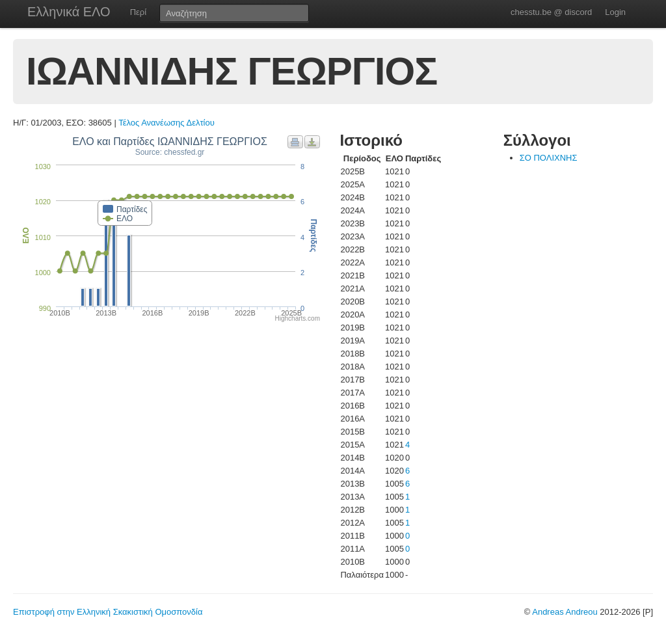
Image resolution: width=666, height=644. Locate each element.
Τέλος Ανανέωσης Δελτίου (166, 123)
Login (615, 12)
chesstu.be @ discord (551, 12)
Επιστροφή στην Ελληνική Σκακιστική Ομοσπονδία (108, 612)
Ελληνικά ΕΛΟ (69, 12)
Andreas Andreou (565, 612)
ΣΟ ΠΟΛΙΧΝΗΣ (549, 158)
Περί (138, 12)
